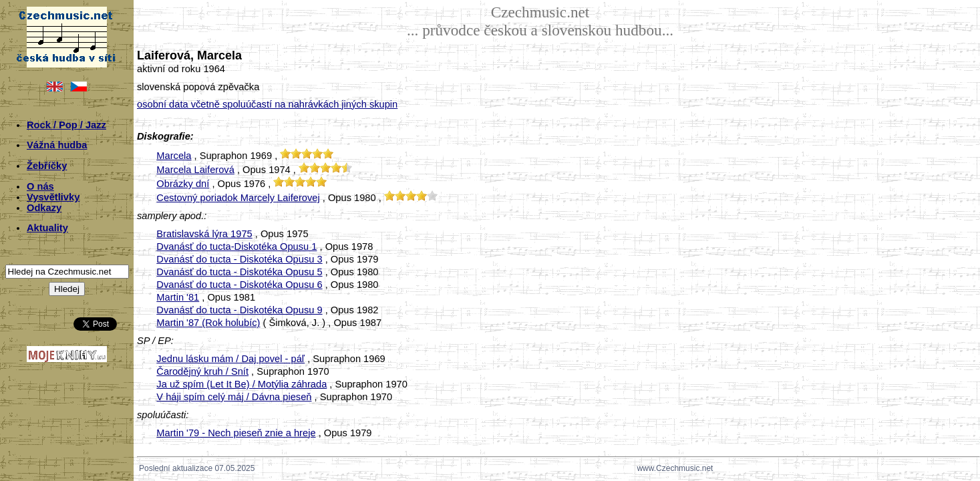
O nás (40, 186)
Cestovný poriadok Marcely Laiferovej (238, 198)
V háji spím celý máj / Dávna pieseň (234, 397)
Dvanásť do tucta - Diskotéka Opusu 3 (239, 259)
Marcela (174, 156)
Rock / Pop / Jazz (66, 125)
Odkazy (44, 208)
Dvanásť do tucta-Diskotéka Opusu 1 (236, 247)
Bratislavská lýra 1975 (204, 234)
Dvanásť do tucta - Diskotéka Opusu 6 (239, 285)
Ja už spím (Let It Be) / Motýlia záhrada (241, 384)
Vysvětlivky (53, 197)
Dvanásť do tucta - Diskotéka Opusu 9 (239, 310)
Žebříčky (47, 166)
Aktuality (47, 228)
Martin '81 (178, 297)
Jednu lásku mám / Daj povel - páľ (230, 359)
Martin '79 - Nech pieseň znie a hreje (236, 433)
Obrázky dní (183, 184)
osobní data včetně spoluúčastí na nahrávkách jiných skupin (267, 104)
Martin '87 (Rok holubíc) (208, 323)
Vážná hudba (57, 145)
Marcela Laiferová (195, 170)
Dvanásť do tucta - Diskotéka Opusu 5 (239, 272)
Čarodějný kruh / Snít (202, 371)
